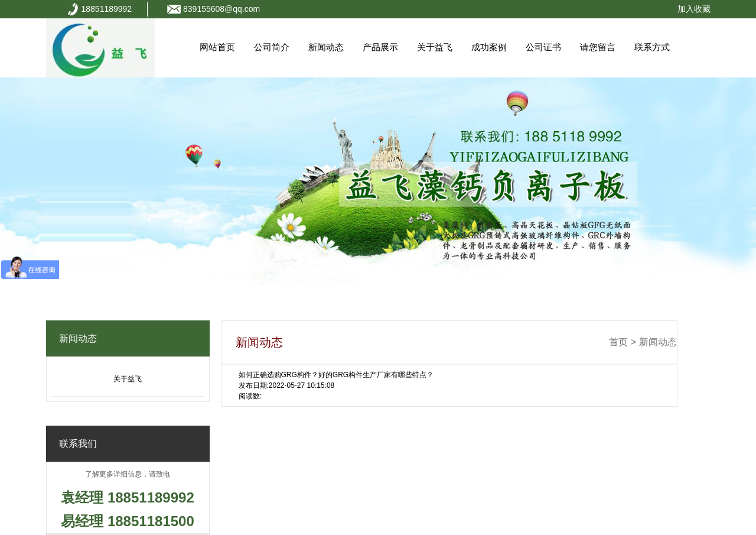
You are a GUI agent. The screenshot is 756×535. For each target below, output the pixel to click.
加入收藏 (694, 9)
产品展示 (380, 47)
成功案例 (489, 47)
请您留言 (598, 47)
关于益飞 (435, 47)
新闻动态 (326, 47)
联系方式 (652, 47)
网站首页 (217, 47)
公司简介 (272, 47)
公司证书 (543, 47)
